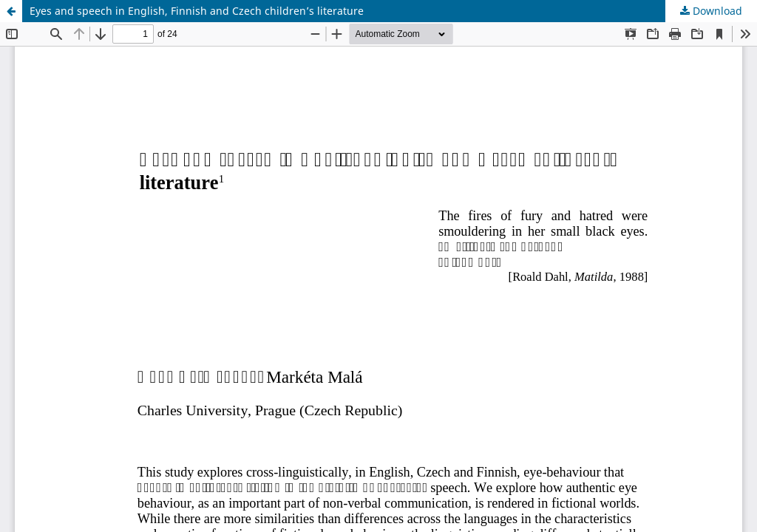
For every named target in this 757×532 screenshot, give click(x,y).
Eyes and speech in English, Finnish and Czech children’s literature (197, 11)
